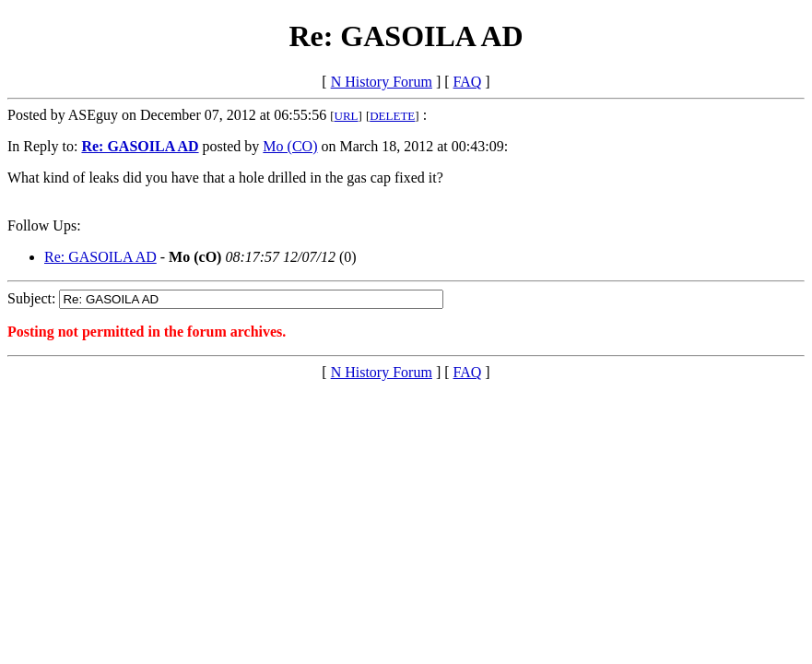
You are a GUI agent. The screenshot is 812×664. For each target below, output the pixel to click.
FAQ (468, 82)
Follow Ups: (44, 225)
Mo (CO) (290, 146)
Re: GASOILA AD (100, 257)
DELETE (392, 116)
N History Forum (382, 82)
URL (347, 116)
